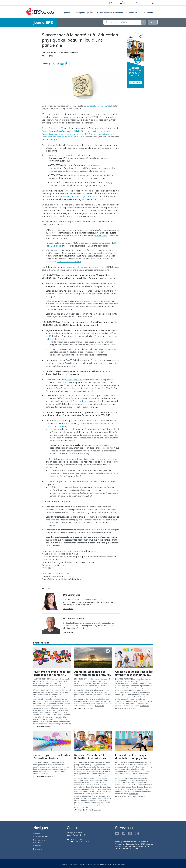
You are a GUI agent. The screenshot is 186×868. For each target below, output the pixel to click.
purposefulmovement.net (98, 106)
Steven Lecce (101, 236)
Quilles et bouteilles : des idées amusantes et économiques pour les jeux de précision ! (134, 675)
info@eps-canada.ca (81, 841)
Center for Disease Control (69, 262)
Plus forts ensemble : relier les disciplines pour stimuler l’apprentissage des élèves (52, 675)
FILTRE (153, 22)
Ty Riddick (89, 709)
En (149, 3)
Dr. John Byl (131, 709)
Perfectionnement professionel (110, 13)
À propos (66, 13)
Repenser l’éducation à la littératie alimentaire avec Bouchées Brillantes (90, 758)
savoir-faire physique (77, 401)
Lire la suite (68, 609)
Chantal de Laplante (93, 810)
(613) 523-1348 (76, 839)
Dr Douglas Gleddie (68, 52)
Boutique (131, 3)
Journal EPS (43, 22)
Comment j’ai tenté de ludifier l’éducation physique (52, 757)
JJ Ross (129, 796)
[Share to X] (54, 64)
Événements (148, 13)
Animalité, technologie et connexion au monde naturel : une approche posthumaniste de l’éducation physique (93, 676)
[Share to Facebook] (50, 64)
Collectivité (133, 13)
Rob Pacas (49, 776)
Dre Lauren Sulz (50, 52)
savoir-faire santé (74, 380)
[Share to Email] (62, 64)
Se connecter (141, 3)
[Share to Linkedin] (58, 64)
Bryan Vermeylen (139, 796)
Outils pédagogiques (84, 13)
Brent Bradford (50, 726)
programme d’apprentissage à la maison (78, 196)
